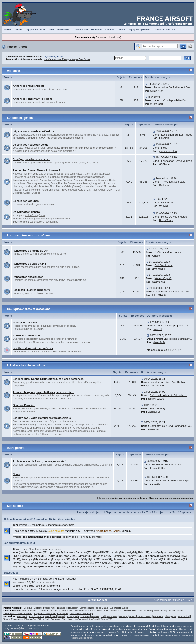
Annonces (14, 71)
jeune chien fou (168, 151)
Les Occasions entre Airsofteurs (33, 348)
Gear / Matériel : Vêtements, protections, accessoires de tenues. (61, 431)
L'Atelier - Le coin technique (26, 365)
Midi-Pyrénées (41, 187)
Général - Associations (41, 180)
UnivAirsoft (94, 619)
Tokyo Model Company (49, 619)
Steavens (84, 563)
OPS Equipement (127, 616)
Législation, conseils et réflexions (34, 131)
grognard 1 (159, 269)
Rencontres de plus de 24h (29, 264)
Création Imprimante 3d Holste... (168, 395)
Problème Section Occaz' (167, 464)
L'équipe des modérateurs (122, 513)
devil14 (68, 563)
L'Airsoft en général (20, 118)
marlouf (158, 329)
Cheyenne (37, 563)
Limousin (18, 187)
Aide (51, 30)
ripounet (53, 552)
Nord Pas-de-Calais (99, 608)
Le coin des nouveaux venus (31, 145)
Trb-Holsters (67, 619)
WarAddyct (33, 567)
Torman (117, 556)
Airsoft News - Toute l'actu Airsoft (106, 611)
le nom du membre (91, 537)
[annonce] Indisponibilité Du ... (171, 100)
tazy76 (16, 567)
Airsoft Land (51, 616)
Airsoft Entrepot (36, 616)
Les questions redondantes (44, 222)
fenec (16, 552)
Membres (96, 30)
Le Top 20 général (180, 513)
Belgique (17, 193)
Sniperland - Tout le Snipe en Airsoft (51, 614)
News (16, 474)
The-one (149, 556)
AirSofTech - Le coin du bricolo (18, 614)
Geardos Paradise (24, 405)
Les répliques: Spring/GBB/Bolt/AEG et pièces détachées (48, 379)
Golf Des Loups (164, 265)
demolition (45, 559)
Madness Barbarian (76, 552)
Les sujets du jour (89, 513)
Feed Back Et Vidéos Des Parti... (174, 292)
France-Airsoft (17, 47)
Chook (156, 256)
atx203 (68, 556)
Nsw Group (168, 202)
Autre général (16, 448)
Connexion (101, 37)
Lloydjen (164, 138)
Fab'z (141, 552)
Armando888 (171, 552)
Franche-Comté (66, 183)
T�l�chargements (140, 30)
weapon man (168, 556)
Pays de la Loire (21, 190)
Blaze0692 (19, 563)
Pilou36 (117, 563)
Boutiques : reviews (25, 322)
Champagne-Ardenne (38, 183)
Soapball (156, 559)
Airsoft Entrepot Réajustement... (174, 339)
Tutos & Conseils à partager (48, 434)
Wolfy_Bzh (134, 563)
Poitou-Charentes (50, 190)
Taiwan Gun (31, 619)
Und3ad (164, 206)
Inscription (114, 37)
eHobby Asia (73, 616)
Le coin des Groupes (26, 201)
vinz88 (155, 552)
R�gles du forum (35, 30)
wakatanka (159, 282)
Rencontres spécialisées (28, 277)
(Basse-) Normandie (83, 187)
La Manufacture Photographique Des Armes (67, 59)
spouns (61, 559)
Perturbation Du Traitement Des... (173, 87)
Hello (164, 148)
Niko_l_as (74, 567)
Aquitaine (68, 180)
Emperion (85, 616)
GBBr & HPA (68, 428)
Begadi (62, 616)
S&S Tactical (183, 616)
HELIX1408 (159, 295)
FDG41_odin (20, 556)
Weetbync (27, 559)
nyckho (115, 552)
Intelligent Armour (109, 616)
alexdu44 (77, 559)
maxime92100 (156, 399)
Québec (36, 193)
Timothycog (88, 531)
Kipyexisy (42, 531)
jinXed (150, 563)
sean (105, 559)
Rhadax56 (153, 429)
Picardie (36, 190)
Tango (37, 556)
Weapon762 (106, 619)
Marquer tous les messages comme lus (171, 498)
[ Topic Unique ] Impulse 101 (172, 326)
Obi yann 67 (100, 556)
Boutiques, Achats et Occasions (29, 309)
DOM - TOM (113, 190)
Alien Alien (157, 91)
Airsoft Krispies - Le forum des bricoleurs (41, 611)
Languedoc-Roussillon (103, 183)
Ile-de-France (83, 183)
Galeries (110, 30)
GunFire (95, 616)
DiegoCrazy (166, 220)
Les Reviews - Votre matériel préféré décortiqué (42, 418)
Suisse (27, 193)
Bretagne (103, 180)
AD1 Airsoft (22, 616)
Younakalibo (166, 563)
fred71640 (101, 563)
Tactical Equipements (13, 619)
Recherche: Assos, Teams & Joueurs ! (36, 170)
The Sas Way (157, 408)
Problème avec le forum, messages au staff (40, 461)
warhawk (140, 559)
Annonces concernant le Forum (32, 99)
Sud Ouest (115, 608)
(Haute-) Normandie (105, 187)
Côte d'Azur (50, 608)
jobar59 (53, 563)
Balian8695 (154, 412)
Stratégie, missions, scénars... (31, 159)
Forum (19, 30)
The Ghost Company (173, 182)
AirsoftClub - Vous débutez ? (75, 611)
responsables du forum (82, 638)
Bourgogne (91, 180)
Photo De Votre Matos (174, 217)
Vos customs (83, 428)
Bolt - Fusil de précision (60, 425)
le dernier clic (71, 537)
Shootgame (170, 616)
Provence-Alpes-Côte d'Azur (76, 190)
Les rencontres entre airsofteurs (29, 236)
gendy (129, 552)
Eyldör (92, 559)
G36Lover (165, 164)
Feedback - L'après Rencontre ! (32, 290)
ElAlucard (52, 556)
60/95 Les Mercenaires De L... (172, 252)
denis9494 (159, 342)
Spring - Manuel (38, 425)
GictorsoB (157, 104)
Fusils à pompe (82, 425)
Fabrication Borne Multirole (177, 161)
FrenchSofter (158, 468)
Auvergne (79, 180)
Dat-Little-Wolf (94, 567)
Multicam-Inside (175, 611)
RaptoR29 (99, 552)
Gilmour (82, 556)
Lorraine (28, 187)
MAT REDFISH (54, 567)
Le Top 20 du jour (154, 513)
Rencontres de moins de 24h (31, 251)
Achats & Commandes (27, 335)
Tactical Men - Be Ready (81, 614)
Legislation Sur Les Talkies (177, 135)
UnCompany (81, 619)
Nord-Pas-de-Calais (61, 187)
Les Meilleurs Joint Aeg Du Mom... (169, 382)
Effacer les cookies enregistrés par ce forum (122, 498)
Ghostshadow (175, 559)
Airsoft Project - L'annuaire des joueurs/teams (144, 611)
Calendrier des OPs (165, 30)
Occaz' (121, 30)
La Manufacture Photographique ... (172, 481)
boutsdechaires (34, 552)
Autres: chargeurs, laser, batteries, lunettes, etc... (43, 392)
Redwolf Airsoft (144, 616)
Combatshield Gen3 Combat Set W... (171, 426)
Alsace (58, 180)
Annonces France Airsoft (28, 86)
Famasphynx (121, 559)
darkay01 (133, 556)
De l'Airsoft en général (27, 212)
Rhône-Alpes (99, 190)
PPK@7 (113, 567)
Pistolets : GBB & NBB (48, 428)
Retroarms (158, 616)
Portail (8, 30)
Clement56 (53, 586)
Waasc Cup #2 (163, 278)
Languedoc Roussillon (68, 608)
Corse (54, 183)
